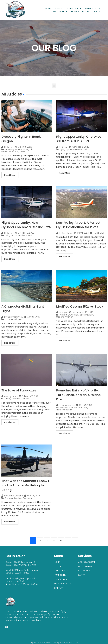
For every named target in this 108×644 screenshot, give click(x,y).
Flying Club (29, 149)
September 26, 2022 (83, 312)
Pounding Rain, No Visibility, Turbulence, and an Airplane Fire (78, 395)
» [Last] (75, 541)
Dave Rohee (69, 405)
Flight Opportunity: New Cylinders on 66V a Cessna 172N (26, 225)
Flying (8, 399)
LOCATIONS (60, 12)
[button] (54, 86)
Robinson (28, 498)
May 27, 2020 (86, 405)
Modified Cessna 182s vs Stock (80, 307)
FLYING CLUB (74, 8)
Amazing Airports (14, 149)
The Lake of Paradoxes (19, 390)
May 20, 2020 (34, 496)
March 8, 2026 (25, 147)
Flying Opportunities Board (73, 149)
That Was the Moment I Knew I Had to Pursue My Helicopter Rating (25, 485)
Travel (23, 151)
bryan (10, 147)
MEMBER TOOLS (80, 12)
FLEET (59, 8)
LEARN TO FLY (93, 8)
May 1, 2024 (83, 233)
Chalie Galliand (15, 496)
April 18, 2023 (34, 317)
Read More (10, 175)
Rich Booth (68, 233)
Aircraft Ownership (69, 315)
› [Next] (68, 541)
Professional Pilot (65, 410)
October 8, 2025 (81, 147)
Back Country (86, 315)
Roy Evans (13, 396)
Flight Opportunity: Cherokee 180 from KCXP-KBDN (79, 139)
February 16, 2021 (30, 396)
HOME (48, 8)
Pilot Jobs (83, 408)
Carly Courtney (15, 317)
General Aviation (10, 151)
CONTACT (98, 12)
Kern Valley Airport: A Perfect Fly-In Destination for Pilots (78, 225)
